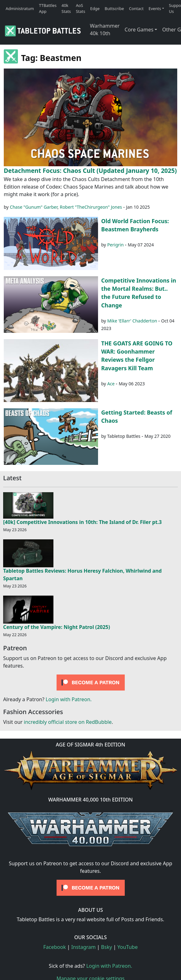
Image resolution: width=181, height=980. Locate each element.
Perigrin (115, 245)
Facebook (55, 947)
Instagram (84, 947)
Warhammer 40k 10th (105, 30)
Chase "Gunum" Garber (34, 207)
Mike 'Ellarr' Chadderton (132, 321)
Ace (111, 384)
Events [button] (155, 8)
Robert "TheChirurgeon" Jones (91, 207)
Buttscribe (114, 8)
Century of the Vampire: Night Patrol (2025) (57, 627)
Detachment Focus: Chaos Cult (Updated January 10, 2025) (90, 171)
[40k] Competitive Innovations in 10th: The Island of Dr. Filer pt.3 (82, 522)
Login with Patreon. (69, 699)
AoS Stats (80, 8)
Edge (95, 8)
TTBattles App (48, 8)
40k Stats (66, 8)
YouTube (128, 947)
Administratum (20, 8)
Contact (136, 8)
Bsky (107, 947)
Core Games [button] (139, 30)
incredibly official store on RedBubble (68, 722)
